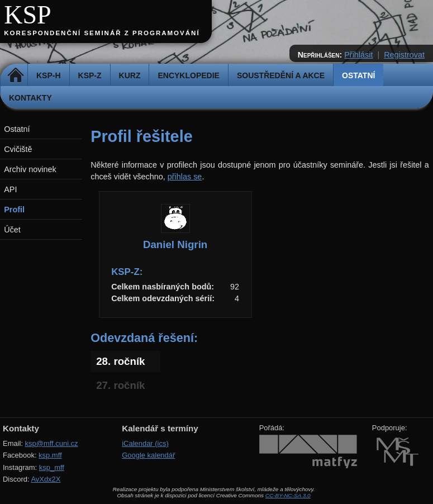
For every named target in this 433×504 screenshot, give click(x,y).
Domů (15, 75)
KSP (28, 15)
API (10, 189)
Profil (14, 210)
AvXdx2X (46, 479)
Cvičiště (18, 149)
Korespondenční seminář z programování (102, 33)
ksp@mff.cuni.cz (52, 443)
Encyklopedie (188, 75)
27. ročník (120, 385)
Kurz (130, 75)
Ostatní (358, 75)
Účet (12, 230)
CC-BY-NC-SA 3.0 (288, 495)
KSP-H (49, 75)
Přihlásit (358, 55)
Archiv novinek (30, 169)
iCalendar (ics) (145, 443)
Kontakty (30, 98)
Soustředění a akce (281, 75)
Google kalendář (148, 455)
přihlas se (185, 177)
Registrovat (404, 55)
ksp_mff (52, 467)
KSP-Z (90, 75)
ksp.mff (50, 455)
